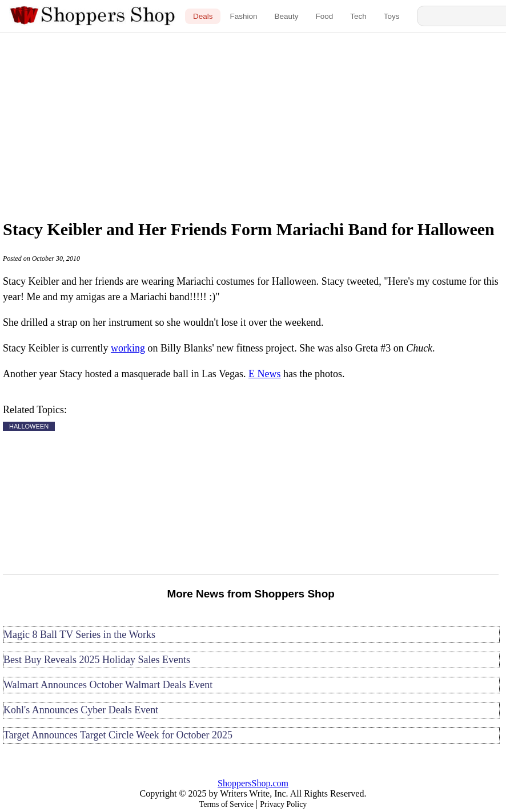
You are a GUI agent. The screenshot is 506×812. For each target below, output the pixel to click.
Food (325, 16)
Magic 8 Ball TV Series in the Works (79, 635)
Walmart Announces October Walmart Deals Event (108, 685)
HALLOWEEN (29, 426)
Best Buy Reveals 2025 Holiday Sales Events (97, 660)
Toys (392, 16)
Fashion (243, 16)
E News (265, 374)
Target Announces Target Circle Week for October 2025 (118, 735)
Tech (358, 16)
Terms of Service (226, 804)
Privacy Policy (283, 804)
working (128, 348)
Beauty (286, 16)
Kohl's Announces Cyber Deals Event (81, 710)
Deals (203, 16)
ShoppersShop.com (253, 783)
